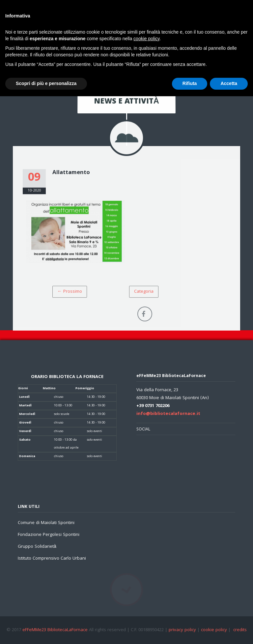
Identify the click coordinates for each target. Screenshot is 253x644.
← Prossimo (70, 292)
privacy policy (182, 630)
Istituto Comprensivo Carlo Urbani (52, 559)
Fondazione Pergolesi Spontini (49, 535)
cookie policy (214, 630)
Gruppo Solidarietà (37, 547)
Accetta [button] (229, 83)
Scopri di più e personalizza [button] (46, 83)
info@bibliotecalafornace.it (168, 414)
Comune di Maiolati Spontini (46, 523)
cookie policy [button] (146, 39)
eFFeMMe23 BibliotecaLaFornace (56, 630)
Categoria (144, 292)
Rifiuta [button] (190, 83)
